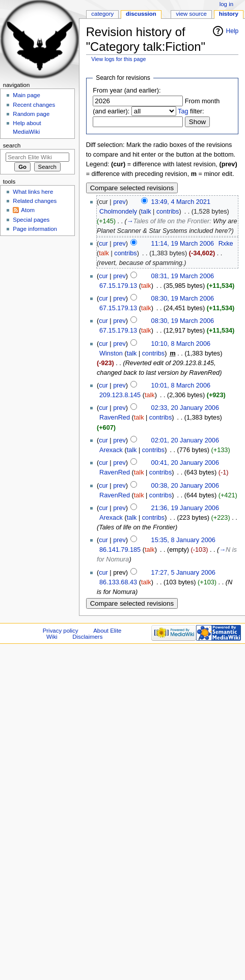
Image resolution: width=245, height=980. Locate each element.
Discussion (141, 14)
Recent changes (34, 105)
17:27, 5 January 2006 (183, 573)
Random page (31, 114)
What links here (33, 192)
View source (191, 14)
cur (103, 244)
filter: (191, 111)
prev (119, 202)
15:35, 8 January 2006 (183, 540)
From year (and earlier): (127, 91)
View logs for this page (118, 59)
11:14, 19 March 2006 (183, 244)
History (229, 14)
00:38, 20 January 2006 (185, 486)
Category (102, 14)
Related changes (35, 201)
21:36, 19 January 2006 (185, 508)
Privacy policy (61, 631)
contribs (168, 212)
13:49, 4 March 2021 (181, 202)
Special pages (31, 220)
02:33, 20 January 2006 (185, 408)
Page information (35, 229)
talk (146, 212)
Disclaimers (87, 637)
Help (233, 31)
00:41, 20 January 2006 (185, 463)
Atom (28, 210)
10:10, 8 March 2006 (181, 344)
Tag (183, 111)
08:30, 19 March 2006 (183, 299)
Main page (26, 95)
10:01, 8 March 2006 (181, 385)
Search (12, 145)
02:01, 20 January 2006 (185, 440)
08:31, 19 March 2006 (183, 276)
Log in (226, 4)
